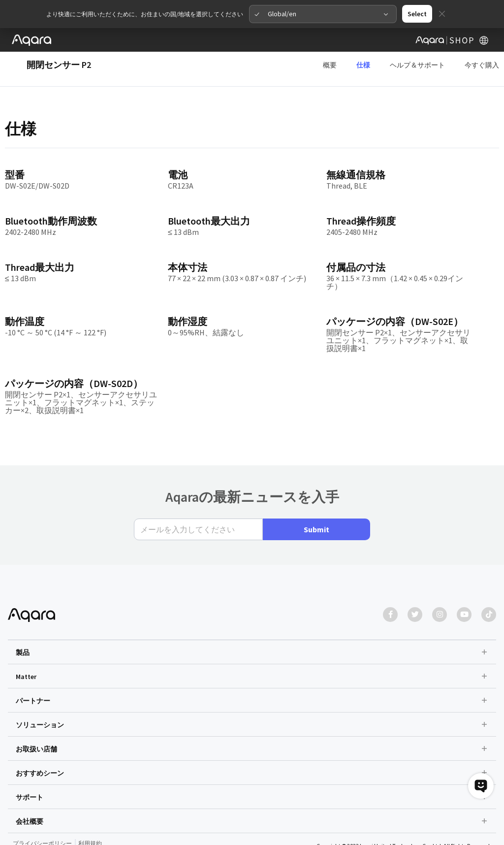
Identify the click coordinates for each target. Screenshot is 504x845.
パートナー (33, 673)
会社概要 (30, 793)
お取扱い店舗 (36, 721)
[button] (252, 624)
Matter (26, 649)
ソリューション (40, 697)
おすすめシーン (40, 745)
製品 (23, 624)
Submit (316, 501)
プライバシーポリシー (42, 815)
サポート (30, 769)
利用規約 (90, 815)
